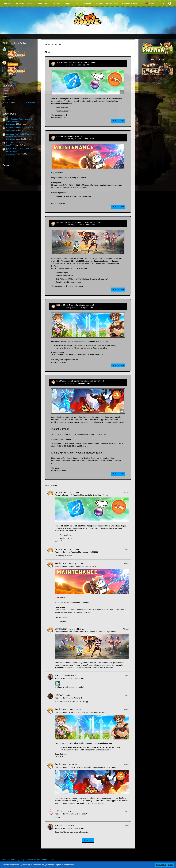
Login (162, 3)
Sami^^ (9, 145)
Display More (88, 840)
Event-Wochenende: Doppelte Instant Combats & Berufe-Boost (80, 381)
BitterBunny (31, 102)
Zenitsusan (10, 124)
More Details (161, 865)
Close (170, 865)
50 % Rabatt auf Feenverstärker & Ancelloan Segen (76, 62)
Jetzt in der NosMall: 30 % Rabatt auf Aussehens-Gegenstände (80, 222)
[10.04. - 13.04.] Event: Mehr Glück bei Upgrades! (75, 305)
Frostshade (12, 49)
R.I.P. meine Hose (13, 143)
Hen (57, 811)
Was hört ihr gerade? (79, 814)
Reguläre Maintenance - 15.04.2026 (20, 128)
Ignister (10, 62)
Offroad (59, 695)
